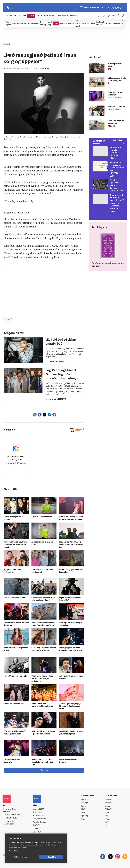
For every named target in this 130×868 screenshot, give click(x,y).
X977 (107, 822)
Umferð (36, 829)
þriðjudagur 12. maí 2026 (94, 8)
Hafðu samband (39, 816)
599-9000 (10, 824)
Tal (106, 826)
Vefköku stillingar (21, 857)
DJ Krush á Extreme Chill (14, 598)
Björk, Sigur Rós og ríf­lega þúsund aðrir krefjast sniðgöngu (42, 679)
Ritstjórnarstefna (40, 819)
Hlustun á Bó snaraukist (14, 704)
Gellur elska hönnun (116, 107)
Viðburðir (108, 809)
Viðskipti (85, 803)
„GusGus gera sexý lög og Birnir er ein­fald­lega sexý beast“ (70, 706)
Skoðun (84, 813)
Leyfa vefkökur (51, 857)
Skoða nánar (13, 850)
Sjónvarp (85, 816)
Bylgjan (108, 816)
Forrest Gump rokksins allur (16, 676)
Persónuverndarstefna (11, 815)
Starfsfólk (37, 825)
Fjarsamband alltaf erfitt (42, 517)
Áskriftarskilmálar (40, 822)
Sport (84, 806)
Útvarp (84, 819)
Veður (107, 813)
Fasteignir (108, 803)
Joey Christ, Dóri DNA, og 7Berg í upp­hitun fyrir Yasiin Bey (71, 545)
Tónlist (8, 320)
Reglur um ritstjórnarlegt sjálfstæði (12, 810)
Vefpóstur (37, 832)
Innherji (108, 800)
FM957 (107, 819)
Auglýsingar (37, 812)
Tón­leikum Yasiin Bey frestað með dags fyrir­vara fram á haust (16, 545)
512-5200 (40, 809)
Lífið (83, 809)
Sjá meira (44, 770)
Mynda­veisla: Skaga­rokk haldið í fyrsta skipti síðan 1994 (42, 762)
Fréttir (84, 800)
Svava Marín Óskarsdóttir (14, 69)
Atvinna (108, 806)
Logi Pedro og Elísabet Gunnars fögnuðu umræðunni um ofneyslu (63, 374)
